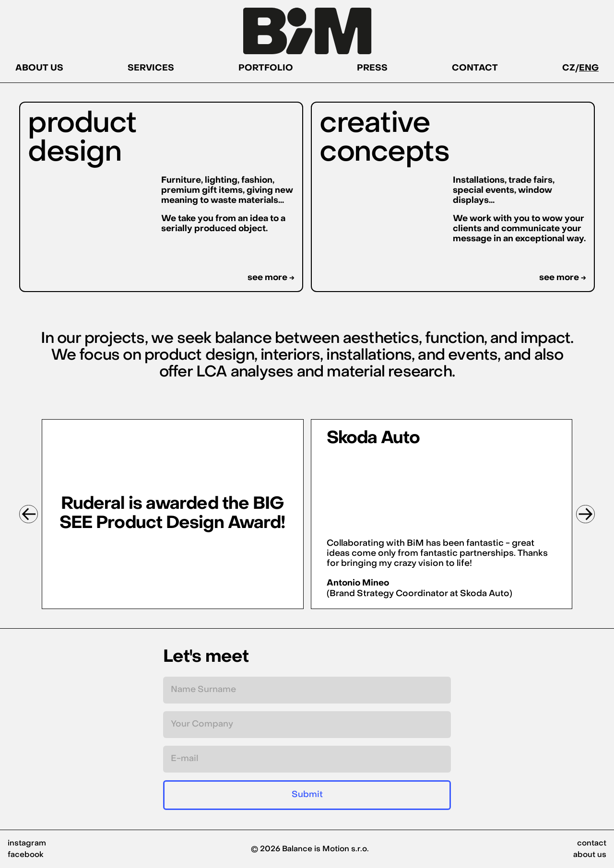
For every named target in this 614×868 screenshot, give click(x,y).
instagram (27, 844)
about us (590, 855)
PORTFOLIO (266, 70)
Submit (307, 795)
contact (592, 844)
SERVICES (151, 70)
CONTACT (475, 70)
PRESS (372, 70)
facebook (26, 855)
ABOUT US (39, 70)
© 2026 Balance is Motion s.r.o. (310, 849)
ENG (589, 70)
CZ (569, 70)
